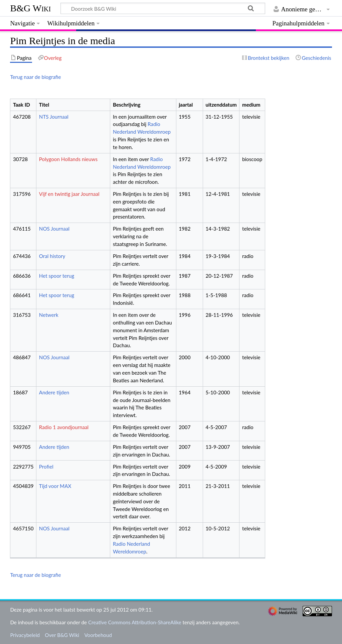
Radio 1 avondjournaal (64, 427)
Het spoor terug (57, 276)
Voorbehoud (98, 635)
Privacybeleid (25, 635)
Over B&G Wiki (62, 635)
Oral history (52, 256)
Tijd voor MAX (55, 486)
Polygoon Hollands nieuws (68, 159)
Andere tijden (54, 392)
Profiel (46, 467)
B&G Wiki (30, 8)
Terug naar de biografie (35, 77)
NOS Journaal (54, 229)
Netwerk (49, 315)
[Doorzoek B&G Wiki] (163, 8)
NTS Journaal (54, 117)
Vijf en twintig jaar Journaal (69, 194)
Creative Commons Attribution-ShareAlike (135, 622)
